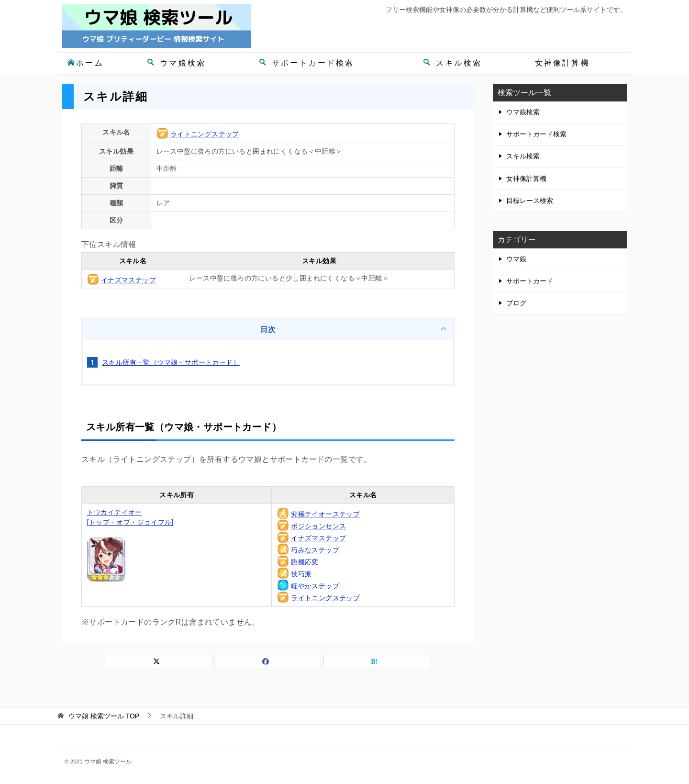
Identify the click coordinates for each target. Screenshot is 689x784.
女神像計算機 (562, 63)
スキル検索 (452, 63)
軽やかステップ (315, 586)
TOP (104, 716)
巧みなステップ (315, 550)
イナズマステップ (128, 280)
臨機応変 (305, 562)
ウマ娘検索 (176, 63)
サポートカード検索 (307, 63)
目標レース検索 (530, 201)
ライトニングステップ (205, 134)
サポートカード (530, 281)
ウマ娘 (516, 259)
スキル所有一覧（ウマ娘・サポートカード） (171, 362)
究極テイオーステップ (325, 514)
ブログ (516, 303)
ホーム (85, 63)
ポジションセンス (318, 526)
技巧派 (301, 574)
